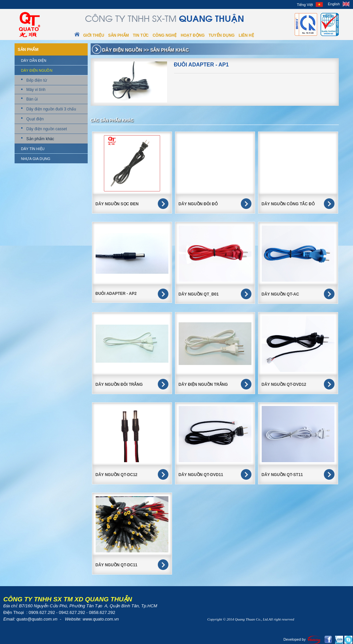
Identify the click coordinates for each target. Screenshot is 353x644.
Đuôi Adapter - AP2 (116, 294)
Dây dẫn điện (34, 60)
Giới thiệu (94, 35)
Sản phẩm (119, 35)
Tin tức (141, 35)
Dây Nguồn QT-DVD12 (284, 384)
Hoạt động (193, 35)
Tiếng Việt (305, 5)
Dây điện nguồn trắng (203, 384)
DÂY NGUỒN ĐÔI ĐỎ (198, 204)
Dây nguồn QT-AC (280, 294)
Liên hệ (246, 35)
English (334, 4)
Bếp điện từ (37, 80)
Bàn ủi (32, 99)
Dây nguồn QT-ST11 (282, 475)
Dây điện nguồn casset (47, 129)
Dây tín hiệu (33, 149)
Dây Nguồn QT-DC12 (117, 475)
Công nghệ (165, 35)
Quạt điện (35, 119)
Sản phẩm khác (40, 139)
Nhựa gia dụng (36, 159)
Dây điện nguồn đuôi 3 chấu (51, 109)
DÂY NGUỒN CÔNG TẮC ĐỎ (288, 204)
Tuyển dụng (222, 35)
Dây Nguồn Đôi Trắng (119, 384)
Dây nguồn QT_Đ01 (199, 294)
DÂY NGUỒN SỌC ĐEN (117, 204)
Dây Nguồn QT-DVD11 (201, 475)
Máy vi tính (36, 90)
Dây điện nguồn (37, 70)
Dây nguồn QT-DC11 (117, 565)
